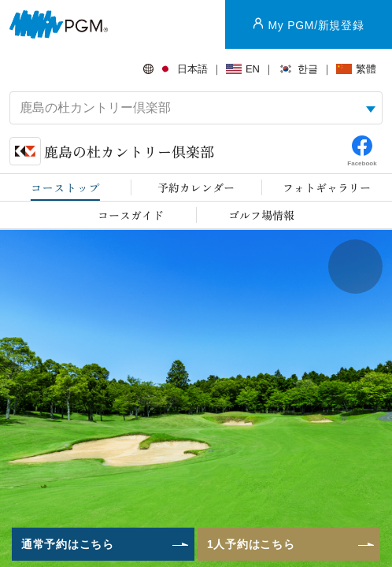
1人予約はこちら (251, 544)
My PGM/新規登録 (316, 25)
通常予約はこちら (68, 544)
